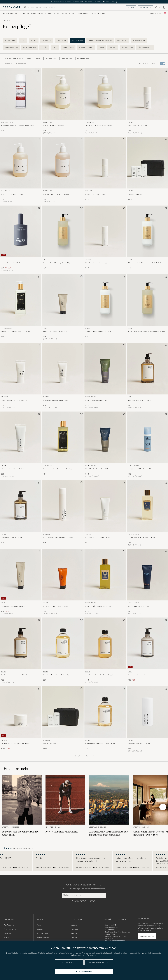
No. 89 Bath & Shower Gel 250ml (141, 537)
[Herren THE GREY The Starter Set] (63, 712)
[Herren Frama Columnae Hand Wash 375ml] (21, 506)
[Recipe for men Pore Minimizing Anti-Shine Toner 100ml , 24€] (21, 101)
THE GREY (131, 122)
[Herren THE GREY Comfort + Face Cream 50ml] (105, 231)
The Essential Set (135, 194)
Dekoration (47, 41)
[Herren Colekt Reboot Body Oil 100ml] (21, 231)
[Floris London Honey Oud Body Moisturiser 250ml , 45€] (21, 307)
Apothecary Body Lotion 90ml (13, 606)
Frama (45, 328)
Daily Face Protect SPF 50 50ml (14, 400)
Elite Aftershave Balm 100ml (97, 400)
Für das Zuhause (145, 47)
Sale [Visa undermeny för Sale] (20, 13)
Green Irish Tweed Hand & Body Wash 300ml (146, 331)
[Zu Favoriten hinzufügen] (39, 71)
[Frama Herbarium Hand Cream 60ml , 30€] (63, 582)
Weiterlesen (92, 955)
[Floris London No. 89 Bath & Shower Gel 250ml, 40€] (147, 513)
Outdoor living (30, 47)
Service (131, 7)
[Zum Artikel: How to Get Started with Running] (65, 807)
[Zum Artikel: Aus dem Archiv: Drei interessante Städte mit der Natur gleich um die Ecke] (109, 807)
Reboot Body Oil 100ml (10, 263)
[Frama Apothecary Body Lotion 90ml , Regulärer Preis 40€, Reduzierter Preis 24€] (21, 582)
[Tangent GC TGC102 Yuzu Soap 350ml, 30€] (63, 101)
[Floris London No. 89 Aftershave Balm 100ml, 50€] (105, 444)
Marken (71, 13)
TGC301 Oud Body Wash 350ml (56, 194)
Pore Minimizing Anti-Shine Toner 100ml (18, 125)
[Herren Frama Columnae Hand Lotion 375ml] (147, 643)
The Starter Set (50, 743)
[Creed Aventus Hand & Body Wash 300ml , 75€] (63, 238)
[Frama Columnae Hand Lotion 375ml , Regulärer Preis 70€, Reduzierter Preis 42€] (147, 650)
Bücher (34, 41)
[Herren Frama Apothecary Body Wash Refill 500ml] (105, 643)
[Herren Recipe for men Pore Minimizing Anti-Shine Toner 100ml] (21, 94)
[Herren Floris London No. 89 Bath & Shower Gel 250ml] (147, 506)
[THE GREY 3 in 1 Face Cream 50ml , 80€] (147, 101)
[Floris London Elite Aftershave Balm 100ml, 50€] (105, 376)
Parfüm (44, 47)
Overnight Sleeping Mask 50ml (56, 400)
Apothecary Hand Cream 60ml (56, 331)
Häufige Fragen (43, 933)
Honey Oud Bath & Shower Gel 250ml (59, 469)
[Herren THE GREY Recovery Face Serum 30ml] (147, 712)
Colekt (4, 259)
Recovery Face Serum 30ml (139, 743)
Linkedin (74, 938)
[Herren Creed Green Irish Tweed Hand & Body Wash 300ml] (147, 300)
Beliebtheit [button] (142, 64)
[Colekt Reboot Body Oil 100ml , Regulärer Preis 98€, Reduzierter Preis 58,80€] (21, 238)
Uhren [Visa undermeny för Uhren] (50, 13)
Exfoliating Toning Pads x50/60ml (15, 743)
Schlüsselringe (11, 47)
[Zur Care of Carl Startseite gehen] (12, 7)
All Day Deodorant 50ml (95, 194)
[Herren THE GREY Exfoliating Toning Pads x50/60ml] (21, 712)
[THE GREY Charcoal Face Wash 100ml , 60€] (21, 444)
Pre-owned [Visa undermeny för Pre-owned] (95, 13)
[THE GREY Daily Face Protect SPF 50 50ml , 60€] (21, 376)
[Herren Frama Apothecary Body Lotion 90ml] (21, 575)
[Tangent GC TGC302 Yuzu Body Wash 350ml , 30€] (105, 101)
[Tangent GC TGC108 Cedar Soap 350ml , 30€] (21, 170)
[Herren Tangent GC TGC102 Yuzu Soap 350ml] (63, 94)
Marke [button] (8, 64)
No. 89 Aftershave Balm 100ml (98, 469)
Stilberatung (146, 7)
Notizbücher (10, 41)
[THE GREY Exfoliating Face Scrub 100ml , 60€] (105, 513)
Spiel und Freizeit (86, 47)
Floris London (6, 328)
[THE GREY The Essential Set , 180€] (147, 170)
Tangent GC (48, 122)
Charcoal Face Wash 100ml (12, 469)
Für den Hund (127, 47)
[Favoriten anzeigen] (160, 7)
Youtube (74, 933)
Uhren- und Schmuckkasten (100, 41)
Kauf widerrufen (43, 938)
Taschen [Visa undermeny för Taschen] (56, 13)
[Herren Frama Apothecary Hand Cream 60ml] (63, 300)
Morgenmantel (139, 41)
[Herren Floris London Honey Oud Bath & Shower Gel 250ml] (63, 437)
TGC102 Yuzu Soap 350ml (54, 125)
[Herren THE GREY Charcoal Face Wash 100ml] (21, 437)
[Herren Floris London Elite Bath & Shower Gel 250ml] (105, 575)
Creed (45, 259)
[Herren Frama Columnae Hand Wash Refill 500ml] (105, 712)
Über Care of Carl (10, 929)
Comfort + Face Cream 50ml (97, 263)
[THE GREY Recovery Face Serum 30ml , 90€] (147, 719)
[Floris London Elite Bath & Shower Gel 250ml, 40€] (105, 582)
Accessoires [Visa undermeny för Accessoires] (42, 13)
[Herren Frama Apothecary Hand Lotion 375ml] (21, 643)
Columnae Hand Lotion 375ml (140, 675)
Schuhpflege (68, 47)
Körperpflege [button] (23, 64)
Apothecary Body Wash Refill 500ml (100, 675)
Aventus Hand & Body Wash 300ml (58, 263)
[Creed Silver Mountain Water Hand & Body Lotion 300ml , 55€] (147, 238)
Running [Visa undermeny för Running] (86, 13)
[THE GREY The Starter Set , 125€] (63, 719)
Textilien (113, 47)
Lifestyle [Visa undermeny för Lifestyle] (64, 13)
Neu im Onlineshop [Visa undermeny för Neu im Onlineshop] (10, 13)
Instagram (75, 925)
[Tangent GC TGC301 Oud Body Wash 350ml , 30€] (63, 170)
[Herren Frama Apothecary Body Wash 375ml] (147, 369)
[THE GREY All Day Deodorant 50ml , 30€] (105, 170)
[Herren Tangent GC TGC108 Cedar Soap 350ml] (21, 163)
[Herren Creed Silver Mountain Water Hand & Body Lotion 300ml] (147, 231)
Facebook (74, 929)
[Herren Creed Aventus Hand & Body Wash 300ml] (63, 231)
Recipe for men (7, 122)
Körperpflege (77, 41)
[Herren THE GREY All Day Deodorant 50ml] (105, 163)
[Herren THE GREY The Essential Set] (147, 163)
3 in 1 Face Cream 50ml (137, 125)
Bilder (101, 47)
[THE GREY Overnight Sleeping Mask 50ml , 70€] (63, 376)
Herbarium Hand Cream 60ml (55, 606)
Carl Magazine (156, 13)
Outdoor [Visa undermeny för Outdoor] (79, 13)
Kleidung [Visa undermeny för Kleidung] (26, 13)
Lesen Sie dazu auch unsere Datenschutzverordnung (84, 901)
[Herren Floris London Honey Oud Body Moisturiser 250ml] (21, 300)
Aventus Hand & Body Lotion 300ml (100, 331)
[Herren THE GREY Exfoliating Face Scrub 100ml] (105, 506)
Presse (6, 938)
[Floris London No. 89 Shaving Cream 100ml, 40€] (147, 582)
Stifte (55, 47)
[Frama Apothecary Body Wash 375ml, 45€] (147, 376)
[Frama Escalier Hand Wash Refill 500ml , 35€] (63, 650)
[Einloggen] (156, 7)
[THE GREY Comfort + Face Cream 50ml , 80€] (105, 238)
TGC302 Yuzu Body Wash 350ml (99, 125)
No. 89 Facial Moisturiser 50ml (141, 469)
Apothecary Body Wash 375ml (140, 400)
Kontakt (40, 929)
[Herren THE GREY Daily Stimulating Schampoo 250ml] (63, 506)
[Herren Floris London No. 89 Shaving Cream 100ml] (147, 575)
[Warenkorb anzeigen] (164, 7)
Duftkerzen (61, 41)
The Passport (9, 925)
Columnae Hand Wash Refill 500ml (100, 743)
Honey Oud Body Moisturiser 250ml (16, 331)
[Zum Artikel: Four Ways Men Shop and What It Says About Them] (22, 807)
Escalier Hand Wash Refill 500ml (57, 675)
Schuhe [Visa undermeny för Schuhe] (33, 13)
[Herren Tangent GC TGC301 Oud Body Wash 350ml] (63, 163)
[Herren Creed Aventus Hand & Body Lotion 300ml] (105, 300)
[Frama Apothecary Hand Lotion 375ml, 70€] (21, 650)
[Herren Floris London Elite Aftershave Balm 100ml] (105, 369)
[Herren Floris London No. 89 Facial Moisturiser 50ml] (147, 437)
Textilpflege (122, 41)
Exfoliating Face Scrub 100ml (98, 537)
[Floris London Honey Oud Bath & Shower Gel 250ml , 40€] (63, 444)
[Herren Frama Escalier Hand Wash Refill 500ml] (63, 643)
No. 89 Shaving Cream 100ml (140, 606)
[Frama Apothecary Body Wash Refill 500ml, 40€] (105, 650)
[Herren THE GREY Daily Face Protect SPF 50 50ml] (21, 369)
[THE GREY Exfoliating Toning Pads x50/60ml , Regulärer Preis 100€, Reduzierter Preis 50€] (21, 719)
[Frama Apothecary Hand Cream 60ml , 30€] (63, 307)
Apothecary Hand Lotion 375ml (14, 675)
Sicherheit (8, 933)
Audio (23, 41)
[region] (84, 861)
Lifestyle (6, 21)
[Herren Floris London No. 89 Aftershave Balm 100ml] (105, 437)
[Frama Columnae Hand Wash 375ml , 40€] (21, 513)
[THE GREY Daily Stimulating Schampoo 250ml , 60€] (63, 513)
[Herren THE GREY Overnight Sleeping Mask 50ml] (63, 369)
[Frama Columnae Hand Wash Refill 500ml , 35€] (105, 719)
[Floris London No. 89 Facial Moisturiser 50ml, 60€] (147, 444)
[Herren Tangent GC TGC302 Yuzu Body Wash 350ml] (105, 94)
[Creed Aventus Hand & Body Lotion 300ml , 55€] (105, 307)
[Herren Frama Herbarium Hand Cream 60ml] (63, 575)
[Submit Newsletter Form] (103, 895)
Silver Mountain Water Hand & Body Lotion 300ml (146, 263)
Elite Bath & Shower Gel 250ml (98, 606)
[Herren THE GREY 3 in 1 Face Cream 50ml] (147, 94)
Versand (40, 925)
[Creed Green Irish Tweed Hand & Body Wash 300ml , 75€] (147, 307)
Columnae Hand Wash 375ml (13, 537)
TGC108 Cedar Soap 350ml (12, 194)
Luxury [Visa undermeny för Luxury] (103, 13)
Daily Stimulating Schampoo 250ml (58, 537)
